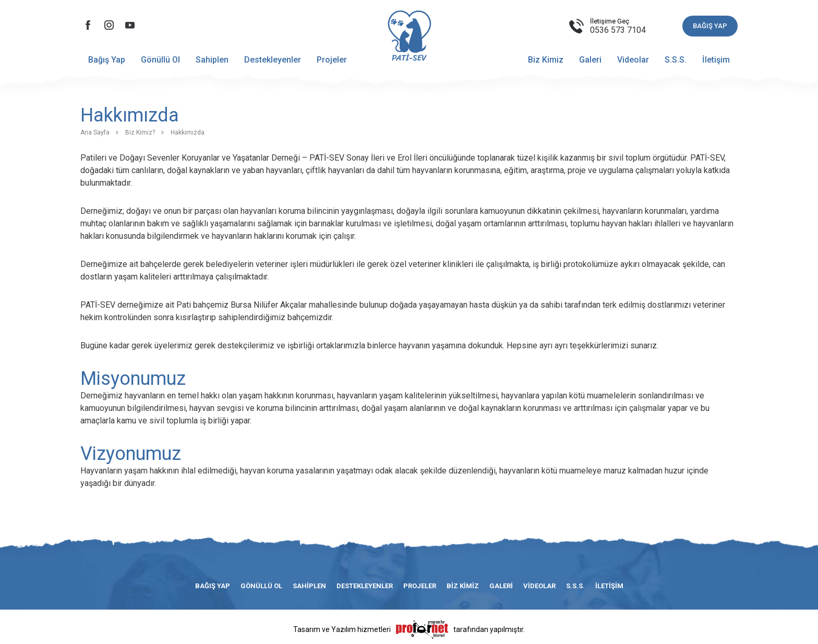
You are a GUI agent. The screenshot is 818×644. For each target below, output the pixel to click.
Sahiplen (212, 60)
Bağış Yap (107, 60)
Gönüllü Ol (160, 60)
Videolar (633, 60)
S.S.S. (676, 60)
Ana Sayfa (95, 132)
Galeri (590, 60)
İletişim (716, 60)
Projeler (332, 60)
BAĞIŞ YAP (710, 26)
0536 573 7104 (618, 30)
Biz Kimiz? (140, 132)
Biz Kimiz (546, 60)
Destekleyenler (273, 60)
